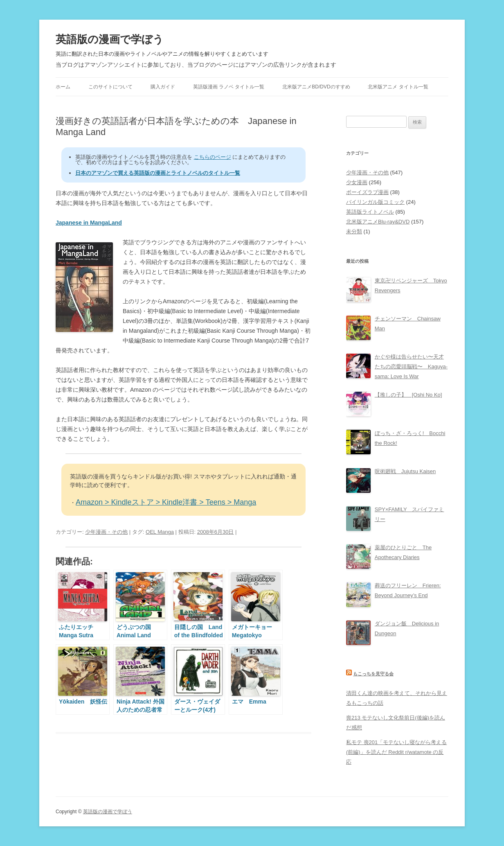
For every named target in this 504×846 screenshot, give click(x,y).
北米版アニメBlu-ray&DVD (378, 222)
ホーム (63, 87)
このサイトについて (110, 87)
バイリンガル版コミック (375, 202)
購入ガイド (163, 87)
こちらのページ (213, 157)
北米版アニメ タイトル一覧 (398, 87)
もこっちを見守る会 (373, 674)
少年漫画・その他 (106, 532)
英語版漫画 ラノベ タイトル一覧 (229, 87)
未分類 (354, 231)
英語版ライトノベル (370, 212)
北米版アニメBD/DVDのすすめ (316, 87)
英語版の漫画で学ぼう (110, 39)
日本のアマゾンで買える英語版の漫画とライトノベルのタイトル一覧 (158, 173)
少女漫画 (357, 182)
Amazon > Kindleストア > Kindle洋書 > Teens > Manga (166, 502)
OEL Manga (160, 532)
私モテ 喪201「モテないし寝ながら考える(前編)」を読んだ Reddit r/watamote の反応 (396, 752)
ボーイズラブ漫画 (367, 192)
